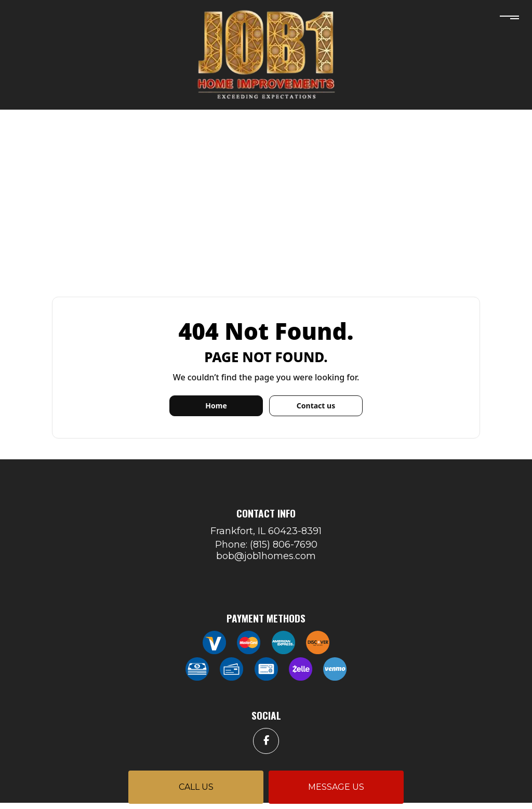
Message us (336, 787)
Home (216, 406)
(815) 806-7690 (284, 545)
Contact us (316, 406)
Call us (196, 787)
